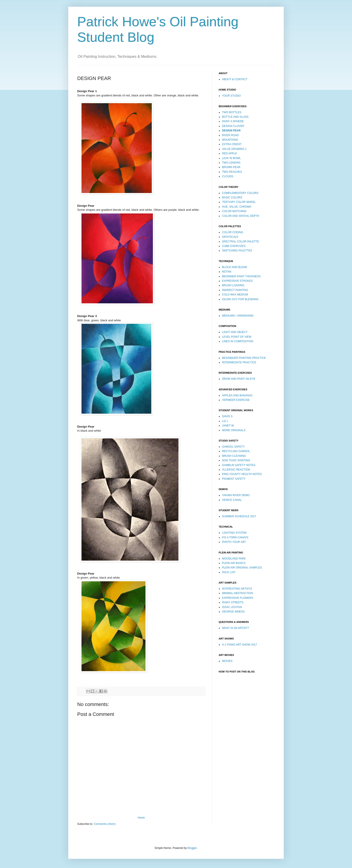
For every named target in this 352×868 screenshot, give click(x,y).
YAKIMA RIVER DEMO (236, 495)
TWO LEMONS (231, 163)
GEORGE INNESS (233, 612)
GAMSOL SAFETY (233, 447)
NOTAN (227, 272)
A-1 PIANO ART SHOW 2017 (240, 645)
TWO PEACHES (232, 172)
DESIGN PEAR (231, 131)
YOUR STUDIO (231, 96)
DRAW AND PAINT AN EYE (239, 379)
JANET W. (228, 426)
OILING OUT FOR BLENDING (240, 299)
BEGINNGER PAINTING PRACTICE (244, 358)
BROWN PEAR (231, 167)
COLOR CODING (233, 232)
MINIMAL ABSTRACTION (238, 593)
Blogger (192, 848)
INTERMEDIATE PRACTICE (239, 362)
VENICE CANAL (232, 500)
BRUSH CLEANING (234, 456)
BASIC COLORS (232, 198)
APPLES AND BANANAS (237, 395)
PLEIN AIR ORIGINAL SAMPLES (242, 568)
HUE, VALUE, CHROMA (237, 207)
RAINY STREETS (233, 602)
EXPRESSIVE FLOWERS (238, 598)
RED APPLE (230, 153)
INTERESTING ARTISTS (237, 589)
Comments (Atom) (104, 824)
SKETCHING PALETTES (237, 251)
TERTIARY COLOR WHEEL (239, 202)
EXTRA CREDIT (232, 144)
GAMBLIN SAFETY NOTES (239, 465)
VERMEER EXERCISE (236, 400)
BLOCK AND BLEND (235, 267)
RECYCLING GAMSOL (236, 451)
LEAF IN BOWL (231, 158)
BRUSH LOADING (233, 285)
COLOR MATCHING (234, 211)
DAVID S (227, 416)
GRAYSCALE (230, 237)
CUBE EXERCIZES (234, 246)
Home (141, 818)
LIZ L (225, 421)
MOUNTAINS (230, 140)
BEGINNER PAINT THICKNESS (241, 276)
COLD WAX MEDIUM (235, 295)
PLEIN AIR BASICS (234, 563)
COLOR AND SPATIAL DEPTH (241, 216)
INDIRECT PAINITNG (235, 290)
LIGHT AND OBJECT (235, 332)
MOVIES (227, 661)
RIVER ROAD (230, 135)
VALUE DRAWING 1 (234, 149)
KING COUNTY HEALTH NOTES (242, 474)
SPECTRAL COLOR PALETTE (241, 242)
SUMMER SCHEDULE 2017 (239, 516)
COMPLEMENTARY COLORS (240, 193)
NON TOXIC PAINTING (236, 460)
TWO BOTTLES (232, 112)
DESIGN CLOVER (233, 126)
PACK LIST (229, 572)
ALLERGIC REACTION (236, 470)
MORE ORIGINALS (234, 430)
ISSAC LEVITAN (232, 607)
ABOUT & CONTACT (235, 79)
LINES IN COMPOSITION (238, 341)
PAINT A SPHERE (233, 121)
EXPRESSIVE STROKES (237, 281)
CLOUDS (228, 176)
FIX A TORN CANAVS (235, 537)
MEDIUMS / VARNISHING (238, 316)
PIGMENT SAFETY (234, 479)
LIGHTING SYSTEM (234, 533)
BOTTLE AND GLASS (235, 117)
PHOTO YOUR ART (234, 542)
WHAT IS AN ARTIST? (235, 628)
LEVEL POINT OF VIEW (237, 337)
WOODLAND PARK (234, 559)
